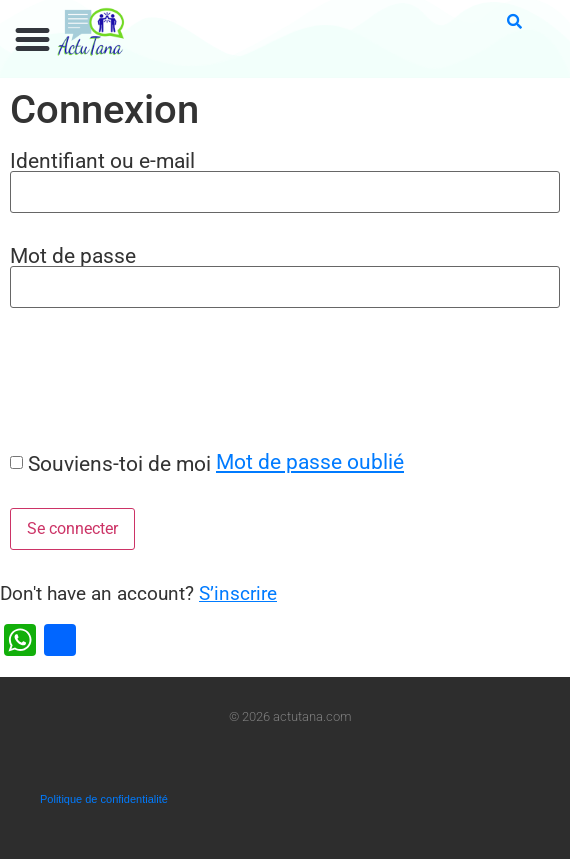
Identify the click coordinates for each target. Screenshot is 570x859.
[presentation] (152, 379)
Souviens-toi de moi (119, 463)
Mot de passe (73, 255)
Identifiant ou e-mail (102, 160)
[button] (33, 40)
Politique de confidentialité (104, 799)
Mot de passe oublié (310, 461)
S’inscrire (238, 593)
